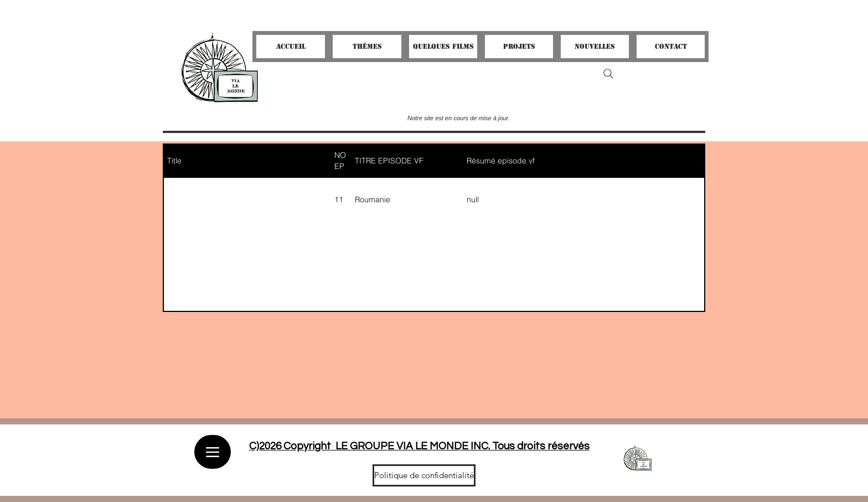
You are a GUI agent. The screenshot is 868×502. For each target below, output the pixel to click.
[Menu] (213, 452)
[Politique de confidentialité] (424, 475)
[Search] (608, 74)
